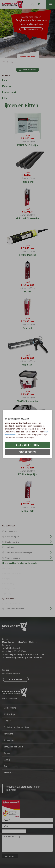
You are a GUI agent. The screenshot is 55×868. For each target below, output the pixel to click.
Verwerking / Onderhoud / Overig (21, 563)
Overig (7, 760)
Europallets (7, 568)
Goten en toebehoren (12, 573)
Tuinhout (10, 547)
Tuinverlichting (12, 558)
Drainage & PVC (9, 588)
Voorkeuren (27, 452)
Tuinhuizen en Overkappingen (17, 727)
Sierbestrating (12, 542)
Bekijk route (16, 679)
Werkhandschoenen (11, 603)
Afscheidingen (12, 537)
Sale (6, 766)
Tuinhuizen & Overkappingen (19, 552)
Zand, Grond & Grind (15, 609)
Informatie (8, 773)
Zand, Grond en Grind (13, 747)
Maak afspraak (27, 70)
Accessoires (11, 531)
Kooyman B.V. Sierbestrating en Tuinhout (23, 788)
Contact (5, 670)
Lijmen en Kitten (9, 598)
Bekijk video (31, 29)
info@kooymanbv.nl (11, 673)
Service (7, 753)
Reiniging (6, 578)
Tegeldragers (8, 593)
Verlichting (8, 734)
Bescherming (8, 583)
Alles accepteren (27, 445)
